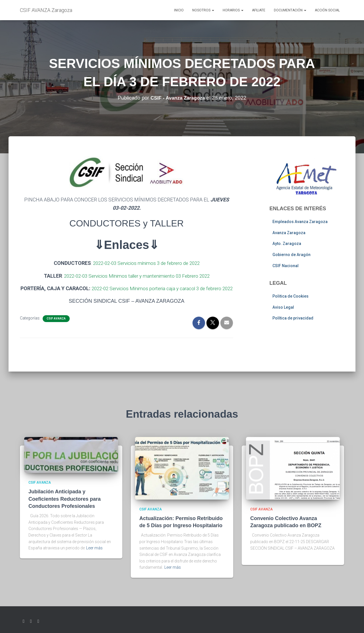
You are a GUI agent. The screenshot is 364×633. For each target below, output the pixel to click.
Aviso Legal (283, 307)
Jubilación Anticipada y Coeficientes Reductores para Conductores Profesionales (65, 499)
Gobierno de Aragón (291, 255)
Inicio (179, 10)
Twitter (24, 621)
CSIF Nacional (286, 266)
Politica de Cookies (290, 296)
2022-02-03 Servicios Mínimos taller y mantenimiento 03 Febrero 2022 (137, 276)
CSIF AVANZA (56, 326)
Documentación (290, 10)
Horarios (233, 10)
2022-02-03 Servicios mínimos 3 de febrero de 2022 (146, 263)
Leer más (94, 548)
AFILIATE (259, 10)
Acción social (327, 10)
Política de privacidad (293, 318)
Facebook (31, 621)
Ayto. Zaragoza (287, 244)
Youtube (38, 621)
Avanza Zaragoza (289, 233)
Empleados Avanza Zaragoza (300, 222)
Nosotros (203, 10)
